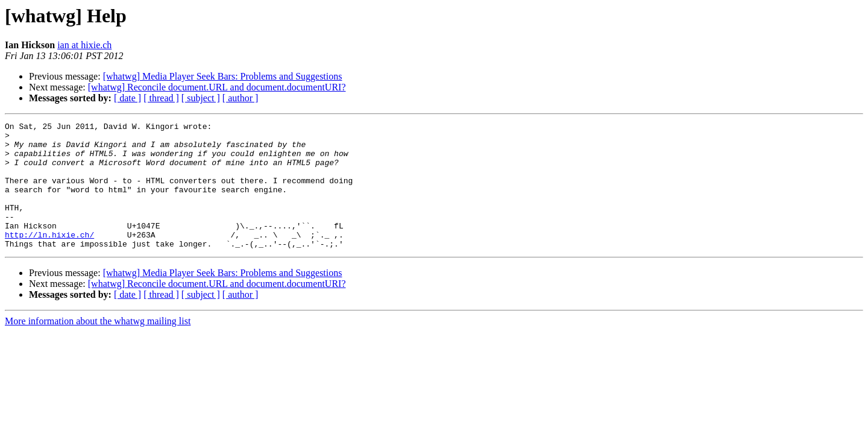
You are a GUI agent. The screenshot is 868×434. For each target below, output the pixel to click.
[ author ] (241, 98)
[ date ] (127, 98)
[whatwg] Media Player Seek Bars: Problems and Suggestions (223, 76)
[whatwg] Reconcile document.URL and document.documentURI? (217, 87)
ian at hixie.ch (84, 45)
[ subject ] (201, 98)
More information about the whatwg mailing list (98, 346)
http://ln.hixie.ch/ (49, 258)
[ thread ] (161, 98)
